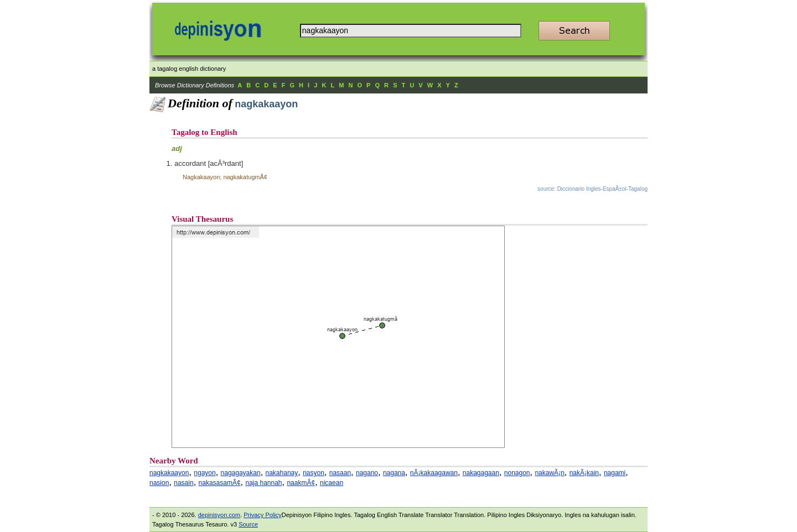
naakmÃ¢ (301, 483)
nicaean (332, 483)
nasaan (340, 473)
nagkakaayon (169, 473)
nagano (367, 473)
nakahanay (282, 473)
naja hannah (263, 483)
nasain (183, 483)
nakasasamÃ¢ (220, 483)
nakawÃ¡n (549, 473)
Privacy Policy (262, 515)
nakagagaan (481, 473)
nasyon (314, 473)
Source (248, 524)
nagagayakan (241, 473)
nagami (615, 473)
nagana (394, 473)
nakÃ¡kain (584, 473)
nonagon (517, 473)
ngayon (205, 473)
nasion (159, 483)
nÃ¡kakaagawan (434, 473)
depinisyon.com (219, 515)
